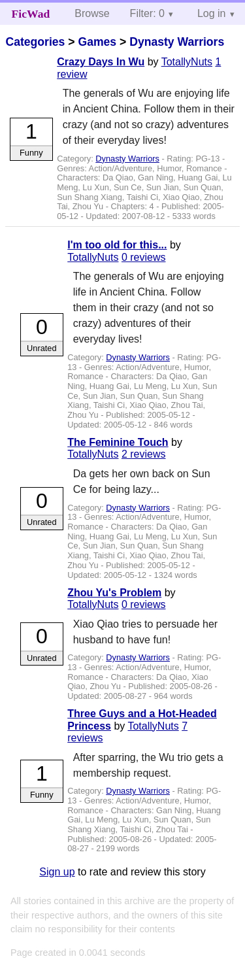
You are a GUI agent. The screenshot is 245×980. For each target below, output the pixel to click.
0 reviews (144, 257)
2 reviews (144, 454)
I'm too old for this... (117, 245)
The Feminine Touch (118, 442)
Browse (92, 13)
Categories (35, 42)
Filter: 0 (147, 13)
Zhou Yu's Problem (114, 593)
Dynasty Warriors (177, 42)
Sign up (57, 872)
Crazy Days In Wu (101, 62)
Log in (212, 13)
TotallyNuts (187, 62)
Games (97, 42)
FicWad (31, 14)
